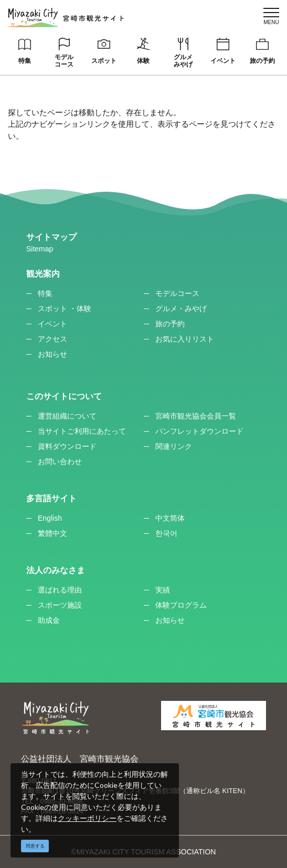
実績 (163, 590)
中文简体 (170, 518)
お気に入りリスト (185, 339)
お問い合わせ (60, 462)
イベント (223, 61)
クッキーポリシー (87, 818)
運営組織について (67, 416)
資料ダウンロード (67, 446)
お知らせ (52, 354)
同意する (35, 846)
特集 (25, 61)
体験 (143, 61)
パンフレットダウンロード (199, 431)
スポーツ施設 (60, 605)
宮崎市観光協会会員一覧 (196, 416)
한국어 (166, 533)
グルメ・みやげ (181, 309)
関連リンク (174, 446)
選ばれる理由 (60, 590)
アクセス (52, 339)
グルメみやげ (183, 61)
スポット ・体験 (65, 309)
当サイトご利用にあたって (82, 431)
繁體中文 (52, 533)
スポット (104, 61)
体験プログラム (181, 605)
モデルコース (64, 61)
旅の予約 (262, 61)
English (50, 518)
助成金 (49, 620)
